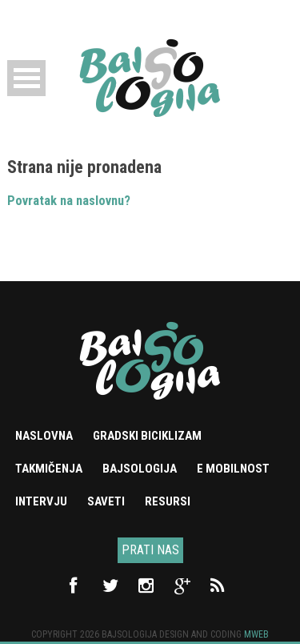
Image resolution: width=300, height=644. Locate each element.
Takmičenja (49, 469)
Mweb (256, 634)
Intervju (41, 501)
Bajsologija (140, 469)
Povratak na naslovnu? (69, 201)
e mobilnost (233, 469)
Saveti (106, 501)
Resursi (168, 501)
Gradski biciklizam (147, 436)
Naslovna (44, 436)
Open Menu (26, 78)
